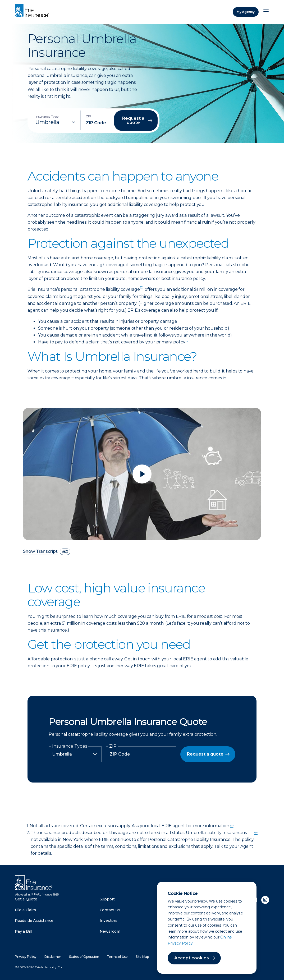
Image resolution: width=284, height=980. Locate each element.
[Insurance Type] (56, 122)
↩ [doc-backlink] (232, 826)
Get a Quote (26, 899)
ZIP (113, 746)
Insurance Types (70, 746)
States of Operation (84, 957)
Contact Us (110, 910)
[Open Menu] (266, 12)
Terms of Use (117, 957)
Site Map (142, 957)
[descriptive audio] (65, 552)
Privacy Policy (26, 957)
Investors (109, 921)
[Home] (33, 11)
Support (107, 899)
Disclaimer (53, 957)
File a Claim (25, 910)
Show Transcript (40, 552)
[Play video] (142, 474)
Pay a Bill (23, 931)
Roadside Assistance (34, 921)
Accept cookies (192, 958)
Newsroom (110, 931)
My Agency (246, 12)
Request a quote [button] (133, 120)
